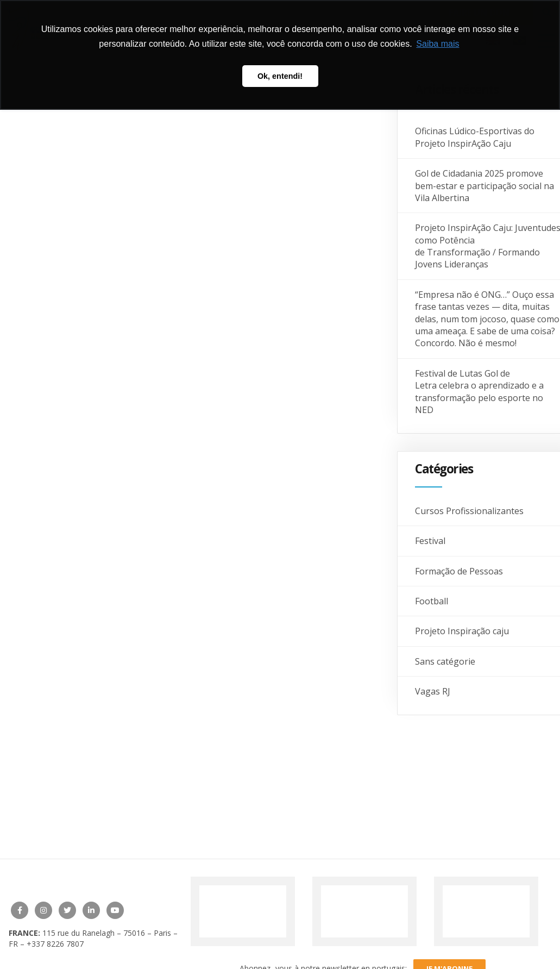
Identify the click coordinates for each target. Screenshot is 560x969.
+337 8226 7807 (55, 944)
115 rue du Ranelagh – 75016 (95, 933)
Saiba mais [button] (438, 44)
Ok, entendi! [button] (280, 76)
